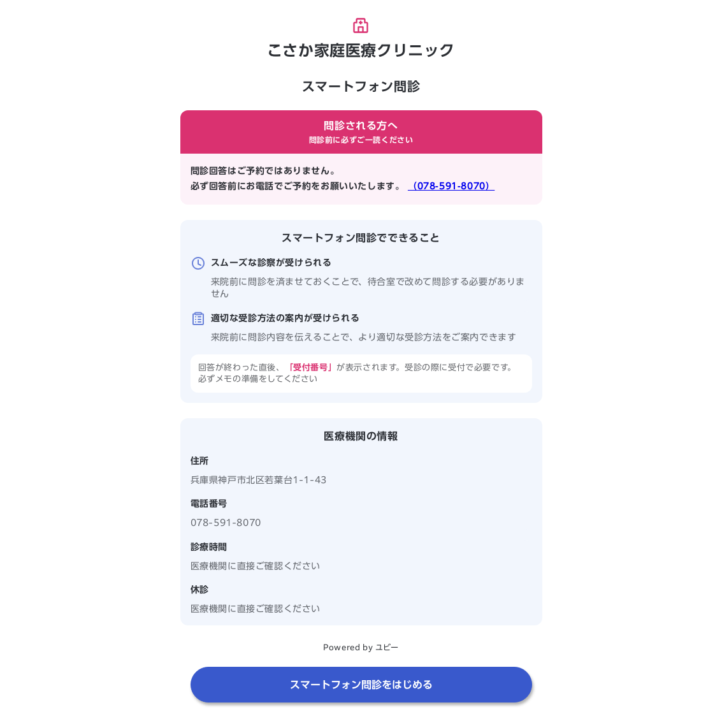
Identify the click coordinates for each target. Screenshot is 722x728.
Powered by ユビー (361, 647)
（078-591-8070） (451, 186)
